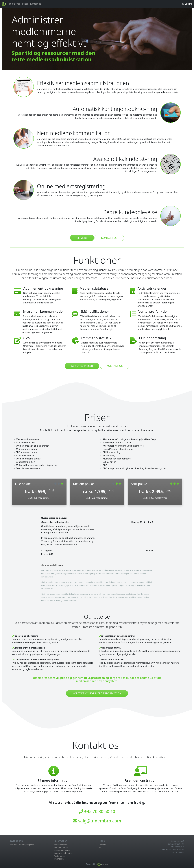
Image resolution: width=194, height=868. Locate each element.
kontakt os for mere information (97, 693)
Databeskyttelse (61, 848)
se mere (82, 238)
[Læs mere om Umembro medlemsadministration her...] (103, 864)
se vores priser (82, 366)
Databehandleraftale (63, 853)
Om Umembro (61, 845)
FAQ (100, 848)
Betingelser (59, 859)
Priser (25, 4)
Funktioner (15, 4)
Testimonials (60, 856)
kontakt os (109, 238)
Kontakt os (36, 4)
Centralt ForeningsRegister (22, 845)
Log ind (189, 4)
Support (102, 845)
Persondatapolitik (62, 850)
